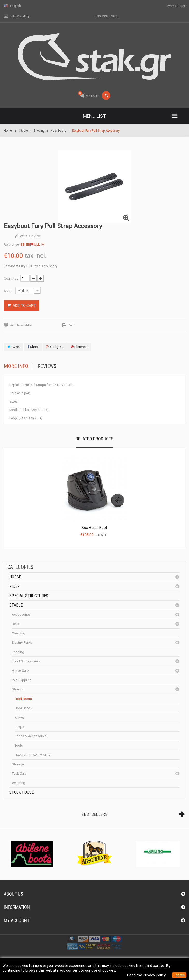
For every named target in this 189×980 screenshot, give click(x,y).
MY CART (88, 95)
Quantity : (11, 278)
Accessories (21, 614)
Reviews (47, 366)
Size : (8, 291)
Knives (20, 717)
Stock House (22, 792)
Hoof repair (23, 708)
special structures (29, 596)
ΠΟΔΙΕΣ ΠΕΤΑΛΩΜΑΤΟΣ (33, 755)
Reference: (12, 244)
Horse (15, 577)
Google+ (55, 347)
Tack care (19, 774)
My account (17, 920)
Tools (19, 745)
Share (33, 347)
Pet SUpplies (22, 680)
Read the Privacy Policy (146, 975)
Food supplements (26, 661)
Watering (19, 783)
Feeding (18, 652)
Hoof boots (23, 699)
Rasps (19, 727)
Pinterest (79, 347)
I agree (179, 975)
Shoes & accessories (31, 736)
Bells (16, 624)
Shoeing (18, 689)
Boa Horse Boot (94, 528)
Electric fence (22, 643)
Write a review (30, 236)
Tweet (14, 347)
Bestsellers (94, 814)
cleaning (19, 633)
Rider (15, 586)
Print (71, 325)
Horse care (20, 671)
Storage (18, 764)
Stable (16, 605)
